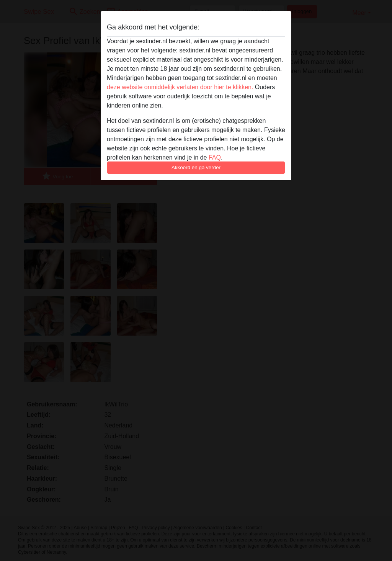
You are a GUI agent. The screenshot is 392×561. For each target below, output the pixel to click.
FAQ (215, 157)
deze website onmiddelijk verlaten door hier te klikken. (180, 87)
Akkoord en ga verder (196, 167)
